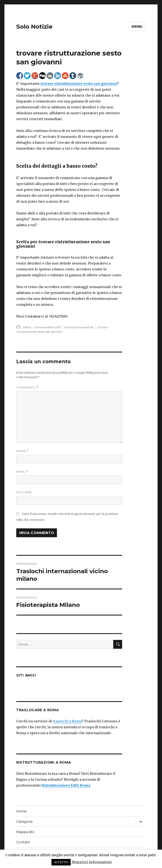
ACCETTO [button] (61, 862)
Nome (22, 451)
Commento (27, 387)
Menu (137, 27)
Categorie (24, 822)
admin (27, 327)
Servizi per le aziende (79, 327)
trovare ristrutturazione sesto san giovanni (79, 84)
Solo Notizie (34, 27)
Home (21, 811)
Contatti (23, 842)
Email (22, 472)
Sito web (24, 492)
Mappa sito (25, 832)
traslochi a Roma (67, 721)
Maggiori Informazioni (92, 862)
